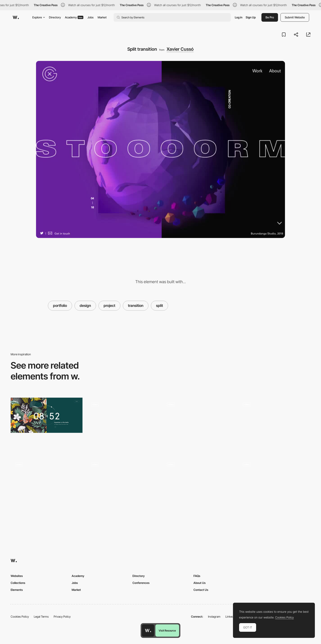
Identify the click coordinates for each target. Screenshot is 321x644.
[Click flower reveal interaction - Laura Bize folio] (47, 483)
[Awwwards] (16, 17)
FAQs (197, 576)
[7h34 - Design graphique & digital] (47, 415)
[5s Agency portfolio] (274, 423)
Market (102, 17)
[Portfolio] (123, 484)
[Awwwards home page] (148, 631)
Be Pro (270, 17)
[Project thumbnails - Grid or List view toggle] (198, 425)
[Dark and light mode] (274, 484)
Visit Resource (167, 631)
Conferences (141, 583)
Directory (55, 17)
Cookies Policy (20, 617)
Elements (17, 590)
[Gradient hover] (123, 423)
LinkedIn (231, 617)
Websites (17, 576)
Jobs (90, 17)
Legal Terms (41, 617)
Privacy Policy (62, 617)
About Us (199, 583)
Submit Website (295, 17)
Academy (74, 17)
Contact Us (201, 590)
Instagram (214, 617)
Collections (18, 583)
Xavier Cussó (180, 49)
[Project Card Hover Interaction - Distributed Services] (198, 484)
